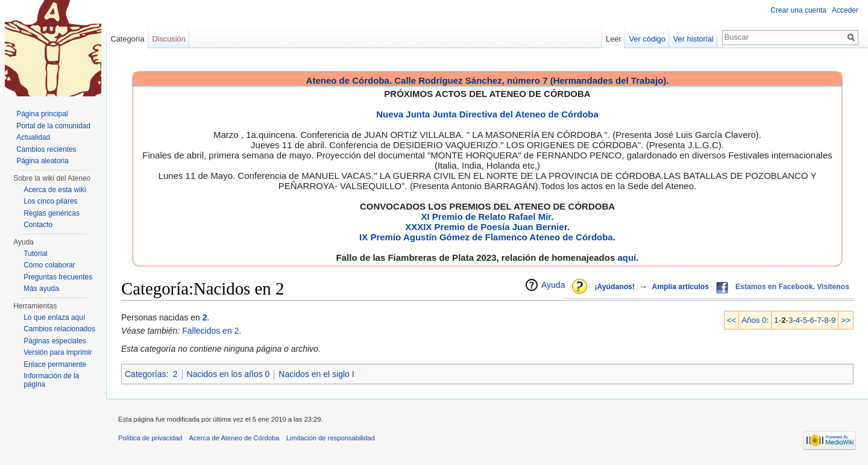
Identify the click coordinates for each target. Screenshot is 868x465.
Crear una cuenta (798, 10)
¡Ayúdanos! (614, 287)
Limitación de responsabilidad (331, 438)
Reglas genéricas (52, 213)
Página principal (42, 114)
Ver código (647, 39)
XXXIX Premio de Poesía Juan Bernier (486, 227)
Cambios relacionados (59, 329)
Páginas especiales (55, 341)
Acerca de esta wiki (55, 190)
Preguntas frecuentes (58, 277)
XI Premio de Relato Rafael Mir (486, 217)
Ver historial (693, 39)
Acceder (845, 10)
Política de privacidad (150, 438)
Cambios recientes (46, 149)
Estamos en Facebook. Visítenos (792, 287)
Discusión (168, 39)
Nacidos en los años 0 (228, 374)
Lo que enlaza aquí (54, 317)
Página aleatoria (42, 161)
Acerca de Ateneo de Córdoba (234, 438)
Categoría (127, 39)
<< (732, 320)
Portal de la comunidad (53, 126)
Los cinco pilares (50, 201)
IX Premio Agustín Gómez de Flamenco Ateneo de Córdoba (486, 237)
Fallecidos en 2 (210, 331)
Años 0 (754, 320)
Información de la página (51, 380)
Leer (614, 39)
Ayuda (553, 285)
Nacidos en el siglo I (316, 374)
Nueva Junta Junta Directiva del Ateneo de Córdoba (487, 114)
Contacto (38, 225)
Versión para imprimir (58, 352)
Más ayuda (41, 289)
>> (846, 320)
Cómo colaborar (49, 265)
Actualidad (33, 137)
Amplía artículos (680, 287)
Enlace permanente (55, 364)
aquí (627, 257)
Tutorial (36, 254)
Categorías (145, 374)
